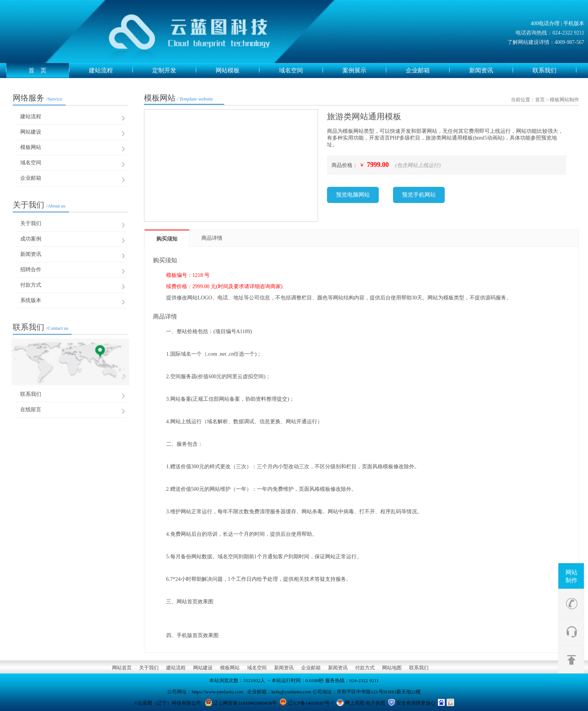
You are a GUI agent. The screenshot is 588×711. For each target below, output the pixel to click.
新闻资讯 (491, 71)
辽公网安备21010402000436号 (245, 703)
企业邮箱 (428, 71)
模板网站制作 (564, 100)
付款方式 (31, 285)
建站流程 (111, 71)
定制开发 (174, 71)
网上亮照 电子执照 (365, 703)
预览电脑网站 (353, 195)
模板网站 (31, 147)
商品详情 (212, 238)
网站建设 (31, 132)
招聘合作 (31, 270)
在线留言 (31, 410)
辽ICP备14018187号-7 (311, 703)
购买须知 (167, 239)
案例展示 (364, 71)
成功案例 (31, 239)
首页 (540, 100)
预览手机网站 (419, 195)
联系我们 (554, 71)
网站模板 (238, 71)
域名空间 (301, 71)
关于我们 (39, 205)
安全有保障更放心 (416, 703)
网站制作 (571, 576)
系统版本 (31, 300)
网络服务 (37, 98)
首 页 (49, 71)
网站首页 (122, 668)
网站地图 (392, 668)
